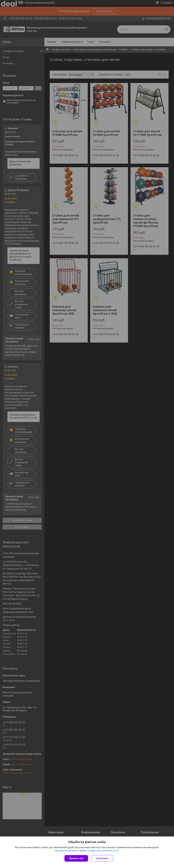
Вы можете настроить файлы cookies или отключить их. (86, 851)
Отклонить (102, 858)
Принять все (76, 858)
